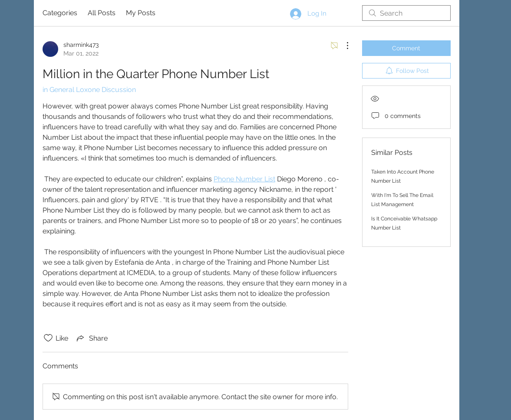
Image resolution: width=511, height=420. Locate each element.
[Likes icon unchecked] (48, 338)
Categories (60, 13)
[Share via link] (91, 338)
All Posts (102, 13)
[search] (406, 13)
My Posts (141, 13)
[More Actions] (343, 46)
